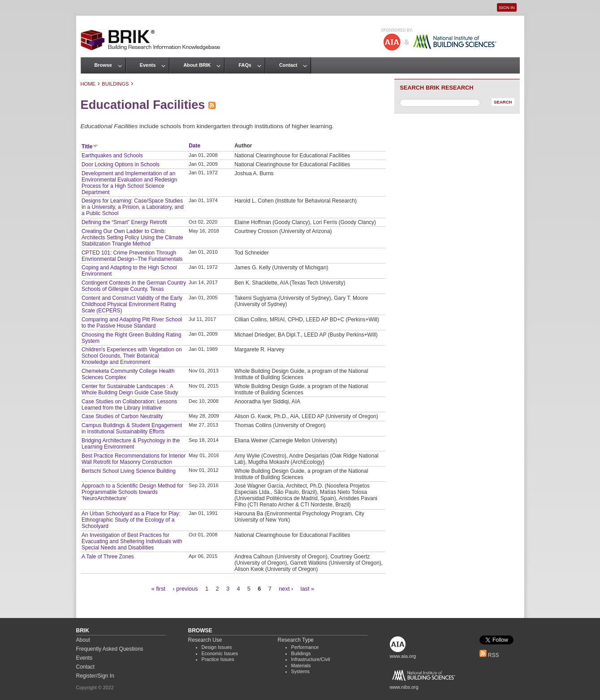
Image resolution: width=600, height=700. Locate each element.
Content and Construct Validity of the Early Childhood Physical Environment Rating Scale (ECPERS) (132, 304)
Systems (300, 671)
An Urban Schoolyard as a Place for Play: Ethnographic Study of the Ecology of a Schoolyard (131, 520)
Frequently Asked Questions (110, 649)
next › (286, 589)
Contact (288, 65)
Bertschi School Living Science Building (129, 471)
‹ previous (185, 589)
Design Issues (217, 647)
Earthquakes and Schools (112, 156)
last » (308, 589)
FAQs (245, 65)
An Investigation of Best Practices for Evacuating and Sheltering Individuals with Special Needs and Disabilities (132, 541)
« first (158, 589)
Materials (301, 665)
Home (88, 84)
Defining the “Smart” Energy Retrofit (124, 222)
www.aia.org (403, 656)
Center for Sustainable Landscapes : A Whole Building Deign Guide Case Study (130, 389)
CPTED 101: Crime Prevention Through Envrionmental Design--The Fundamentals (132, 256)
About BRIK (197, 65)
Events (148, 65)
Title (90, 147)
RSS (489, 655)
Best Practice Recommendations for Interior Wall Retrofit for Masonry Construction (134, 459)
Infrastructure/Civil (311, 659)
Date (194, 146)
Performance (305, 647)
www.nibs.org (404, 687)
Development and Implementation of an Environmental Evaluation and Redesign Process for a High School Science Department (129, 183)
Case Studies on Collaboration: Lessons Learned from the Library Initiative (129, 405)
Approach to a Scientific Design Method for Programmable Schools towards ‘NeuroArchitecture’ (132, 492)
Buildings (115, 84)
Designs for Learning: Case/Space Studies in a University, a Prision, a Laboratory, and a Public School (133, 207)
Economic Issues (220, 653)
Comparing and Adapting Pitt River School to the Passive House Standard (132, 323)
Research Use (205, 640)
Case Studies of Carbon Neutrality (122, 416)
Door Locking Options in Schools (121, 164)
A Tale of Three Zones (108, 557)
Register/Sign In (95, 676)
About (83, 640)
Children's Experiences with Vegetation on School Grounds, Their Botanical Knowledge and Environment (132, 356)
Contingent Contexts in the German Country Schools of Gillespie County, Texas (134, 286)
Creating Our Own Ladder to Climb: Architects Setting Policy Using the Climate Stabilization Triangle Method (132, 238)
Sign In (507, 7)
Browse (103, 65)
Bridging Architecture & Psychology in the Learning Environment (131, 444)
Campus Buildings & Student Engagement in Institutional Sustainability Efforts (132, 428)
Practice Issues (218, 659)
